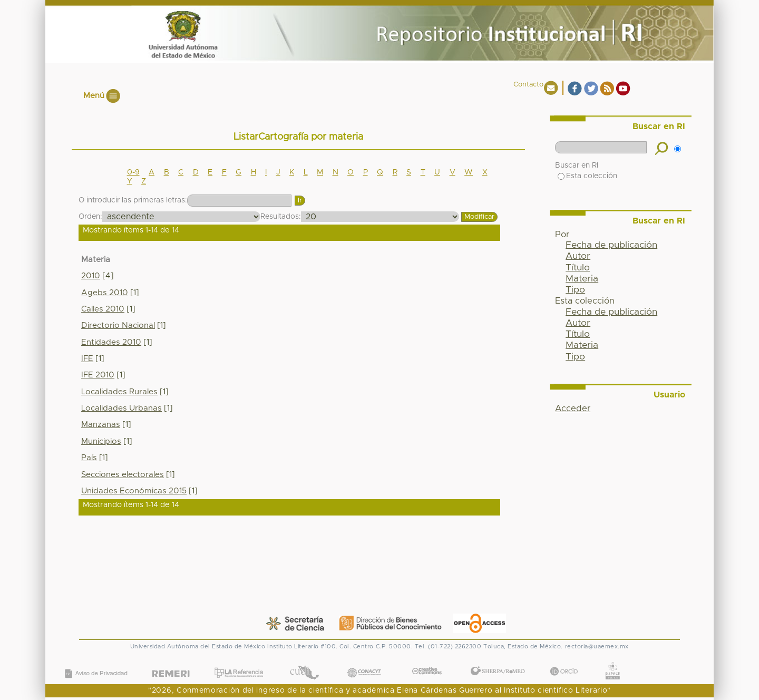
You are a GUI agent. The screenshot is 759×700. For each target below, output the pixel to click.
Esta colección (587, 176)
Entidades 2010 (111, 342)
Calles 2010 (103, 309)
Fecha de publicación (611, 245)
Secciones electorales (123, 475)
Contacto (528, 85)
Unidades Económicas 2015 (134, 491)
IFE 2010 (98, 375)
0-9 (133, 172)
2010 (91, 276)
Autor (578, 256)
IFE (87, 359)
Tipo (575, 290)
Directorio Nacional (118, 325)
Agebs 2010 (105, 293)
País (89, 458)
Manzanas (101, 425)
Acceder (573, 409)
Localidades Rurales (119, 392)
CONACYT (364, 662)
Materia (582, 279)
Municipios (101, 441)
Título (578, 268)
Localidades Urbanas (121, 408)
